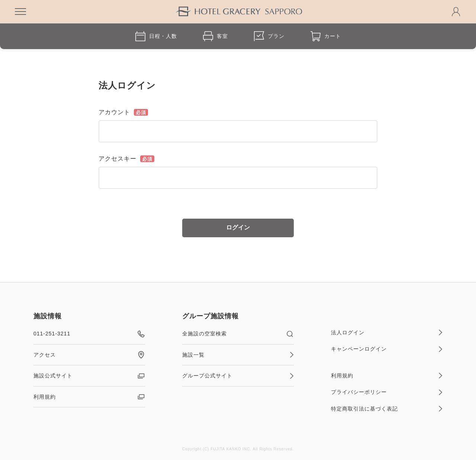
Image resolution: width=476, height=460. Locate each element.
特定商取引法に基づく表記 (387, 409)
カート (326, 36)
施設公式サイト (89, 376)
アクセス (89, 355)
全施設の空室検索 (238, 334)
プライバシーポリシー (387, 392)
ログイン (238, 227)
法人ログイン (387, 332)
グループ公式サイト (238, 376)
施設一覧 (238, 355)
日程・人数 (156, 36)
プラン (269, 36)
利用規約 (89, 397)
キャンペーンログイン (387, 349)
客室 (216, 36)
